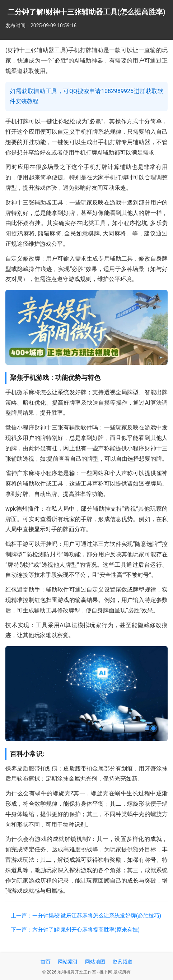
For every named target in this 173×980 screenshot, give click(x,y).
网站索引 (68, 962)
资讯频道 (122, 962)
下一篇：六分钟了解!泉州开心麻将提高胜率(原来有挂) (75, 930)
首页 (46, 962)
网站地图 (95, 962)
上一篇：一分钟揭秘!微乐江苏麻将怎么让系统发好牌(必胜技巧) (86, 916)
